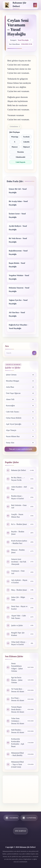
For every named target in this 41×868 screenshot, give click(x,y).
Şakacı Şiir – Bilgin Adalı (18, 598)
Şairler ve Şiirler (17, 625)
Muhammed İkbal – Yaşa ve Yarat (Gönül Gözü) (17, 764)
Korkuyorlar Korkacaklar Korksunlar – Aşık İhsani (18, 743)
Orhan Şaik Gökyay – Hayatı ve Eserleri (19, 643)
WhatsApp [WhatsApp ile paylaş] (15, 137)
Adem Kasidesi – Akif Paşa (19, 488)
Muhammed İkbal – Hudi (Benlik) (17, 754)
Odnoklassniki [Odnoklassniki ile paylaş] (20, 157)
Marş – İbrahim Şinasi (19, 590)
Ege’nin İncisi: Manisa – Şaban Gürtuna (17, 680)
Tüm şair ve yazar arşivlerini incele (20, 449)
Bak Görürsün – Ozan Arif (19, 507)
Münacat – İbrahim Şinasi (18, 551)
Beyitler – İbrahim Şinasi (18, 533)
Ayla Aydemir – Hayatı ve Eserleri (19, 581)
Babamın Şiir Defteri (19, 470)
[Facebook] (12, 818)
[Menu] (35, 5)
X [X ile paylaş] (15, 142)
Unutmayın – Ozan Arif (18, 572)
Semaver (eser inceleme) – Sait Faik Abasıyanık (19, 562)
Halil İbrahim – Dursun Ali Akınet (18, 731)
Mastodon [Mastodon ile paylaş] (21, 152)
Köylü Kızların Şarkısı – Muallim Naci (19, 542)
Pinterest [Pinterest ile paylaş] (15, 147)
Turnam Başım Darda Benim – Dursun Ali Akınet (18, 709)
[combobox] (18, 353)
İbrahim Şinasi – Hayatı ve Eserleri (18, 497)
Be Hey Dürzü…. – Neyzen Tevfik (18, 479)
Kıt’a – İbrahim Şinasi (19, 524)
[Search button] (34, 353)
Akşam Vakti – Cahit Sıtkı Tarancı (19, 617)
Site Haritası (20, 831)
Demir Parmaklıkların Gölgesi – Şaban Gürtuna (17, 667)
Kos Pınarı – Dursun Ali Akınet (18, 699)
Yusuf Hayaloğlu (23, 40)
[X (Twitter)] (29, 818)
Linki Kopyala (20, 162)
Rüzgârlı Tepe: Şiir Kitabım (18, 634)
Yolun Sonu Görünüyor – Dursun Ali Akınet (18, 721)
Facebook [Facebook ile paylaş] (26, 137)
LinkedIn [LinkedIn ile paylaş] (26, 142)
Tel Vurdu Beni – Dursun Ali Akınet (18, 690)
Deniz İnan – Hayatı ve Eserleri (19, 608)
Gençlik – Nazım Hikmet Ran (17, 516)
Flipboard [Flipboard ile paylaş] (26, 147)
